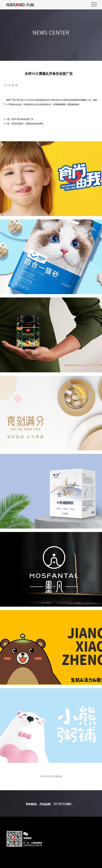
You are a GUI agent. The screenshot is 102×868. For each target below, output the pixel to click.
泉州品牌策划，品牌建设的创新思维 (27, 124)
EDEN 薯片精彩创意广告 (22, 119)
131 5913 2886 (62, 804)
